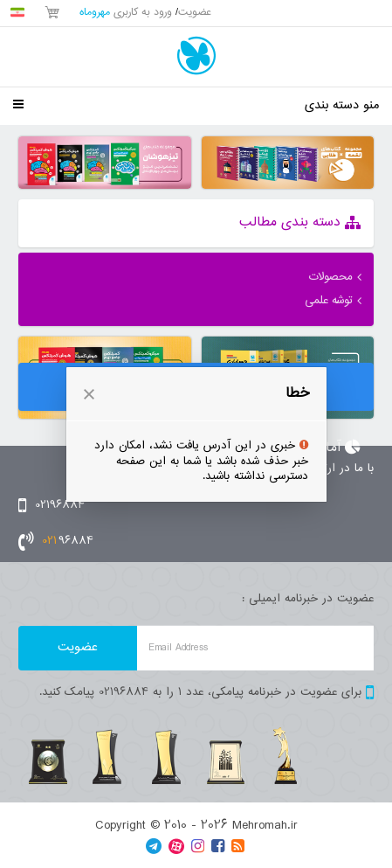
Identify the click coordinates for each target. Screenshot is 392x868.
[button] (89, 394)
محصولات (331, 277)
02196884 (52, 505)
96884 (56, 541)
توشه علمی (329, 301)
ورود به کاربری (126, 13)
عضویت (195, 13)
